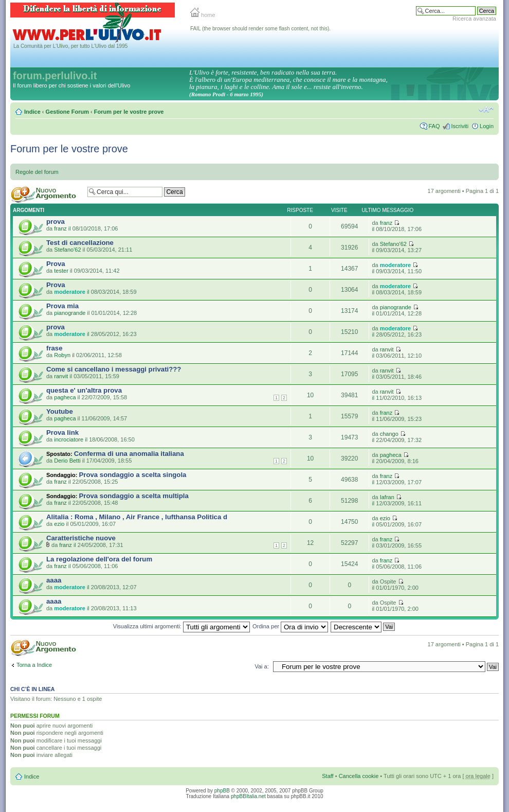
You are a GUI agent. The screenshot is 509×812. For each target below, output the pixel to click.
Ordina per (290, 626)
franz (60, 228)
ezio (59, 524)
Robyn (62, 355)
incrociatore (69, 439)
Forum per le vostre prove (129, 112)
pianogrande (70, 313)
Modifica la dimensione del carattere (486, 110)
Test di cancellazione (80, 243)
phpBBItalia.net (248, 796)
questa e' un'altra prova (84, 390)
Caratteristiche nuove (81, 538)
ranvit (387, 349)
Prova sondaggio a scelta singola (133, 475)
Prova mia (62, 306)
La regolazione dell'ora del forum (99, 559)
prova (56, 222)
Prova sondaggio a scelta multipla (134, 496)
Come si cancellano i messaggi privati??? (114, 369)
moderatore (396, 265)
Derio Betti (67, 461)
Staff (328, 776)
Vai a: (261, 666)
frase (54, 348)
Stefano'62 (67, 250)
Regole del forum (37, 172)
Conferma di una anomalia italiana (129, 454)
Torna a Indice (34, 665)
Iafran (387, 497)
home (203, 15)
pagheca (65, 397)
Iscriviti (460, 126)
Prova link (62, 433)
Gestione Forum (67, 112)
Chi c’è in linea (32, 689)
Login (487, 126)
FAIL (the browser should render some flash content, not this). (260, 29)
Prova (56, 264)
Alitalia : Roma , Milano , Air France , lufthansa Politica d (137, 517)
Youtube (60, 411)
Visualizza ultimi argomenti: (181, 626)
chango (389, 434)
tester (61, 271)
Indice (32, 112)
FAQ (434, 126)
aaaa (54, 580)
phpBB (222, 791)
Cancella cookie (359, 776)
